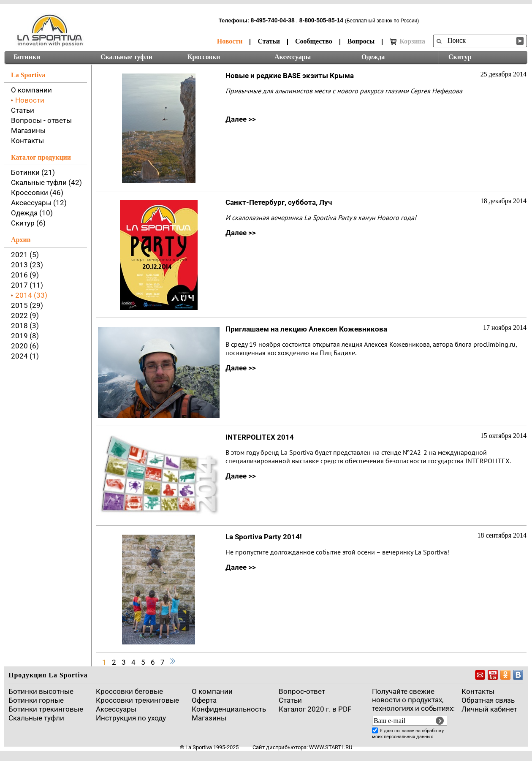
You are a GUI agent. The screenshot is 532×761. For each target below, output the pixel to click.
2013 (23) (27, 265)
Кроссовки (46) (37, 193)
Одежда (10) (32, 213)
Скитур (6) (28, 223)
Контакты (27, 141)
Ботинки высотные (41, 691)
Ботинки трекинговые (46, 709)
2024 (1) (25, 356)
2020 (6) (25, 346)
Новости (230, 41)
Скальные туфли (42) (46, 182)
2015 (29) (27, 305)
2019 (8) (25, 336)
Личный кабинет (489, 709)
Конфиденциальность (229, 709)
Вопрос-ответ (302, 691)
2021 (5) (25, 255)
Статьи (269, 41)
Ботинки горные (36, 700)
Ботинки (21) (33, 172)
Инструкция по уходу (131, 718)
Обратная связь (488, 700)
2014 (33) (31, 295)
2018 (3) (25, 326)
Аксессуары (293, 57)
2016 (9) (25, 275)
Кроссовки (204, 57)
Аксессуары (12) (39, 203)
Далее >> (241, 119)
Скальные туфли (126, 57)
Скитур (460, 57)
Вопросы (361, 41)
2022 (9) (25, 315)
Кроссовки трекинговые (137, 700)
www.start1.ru (331, 747)
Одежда (373, 57)
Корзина (407, 41)
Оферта (204, 700)
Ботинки (27, 57)
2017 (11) (27, 285)
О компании (31, 90)
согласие (404, 731)
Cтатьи (290, 700)
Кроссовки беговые (129, 691)
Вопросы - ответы (41, 120)
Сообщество (314, 41)
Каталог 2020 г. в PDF (315, 709)
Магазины (28, 130)
